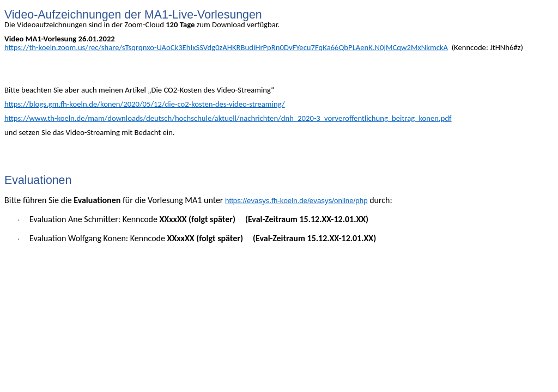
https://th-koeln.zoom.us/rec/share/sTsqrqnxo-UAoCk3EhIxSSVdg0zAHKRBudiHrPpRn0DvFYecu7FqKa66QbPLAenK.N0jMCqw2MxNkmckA (226, 47)
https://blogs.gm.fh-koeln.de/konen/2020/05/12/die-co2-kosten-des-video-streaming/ (145, 104)
